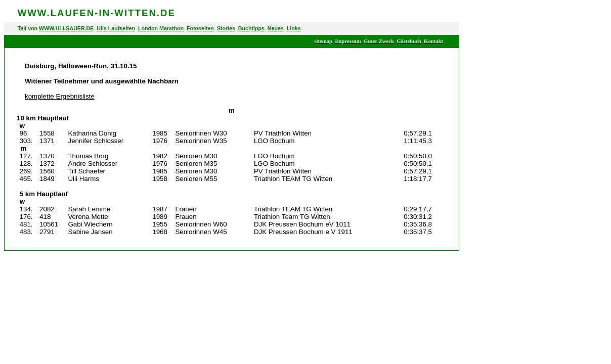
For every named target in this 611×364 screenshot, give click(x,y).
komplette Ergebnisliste (60, 96)
